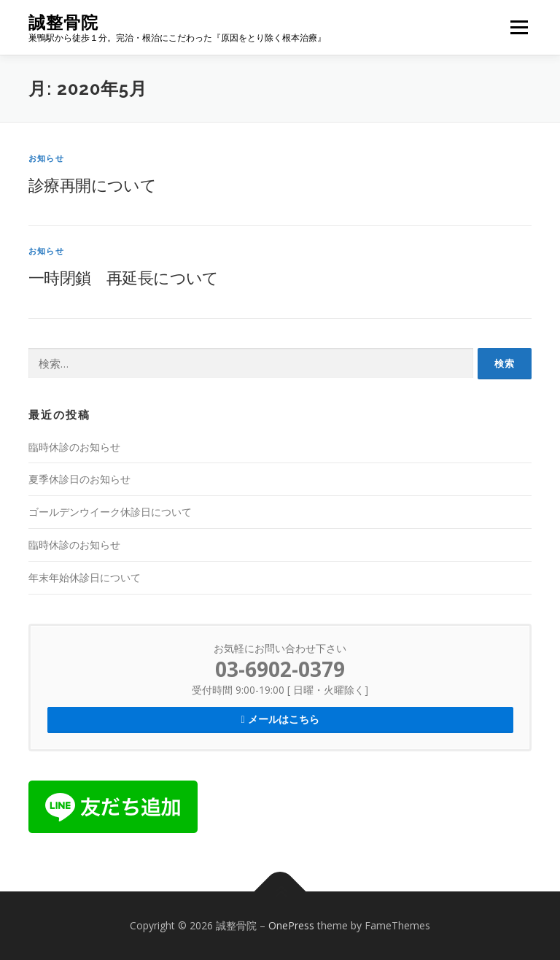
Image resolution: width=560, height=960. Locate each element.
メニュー (519, 27)
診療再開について (92, 185)
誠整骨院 (63, 22)
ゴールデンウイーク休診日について (110, 512)
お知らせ (46, 158)
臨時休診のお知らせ (74, 447)
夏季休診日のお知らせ (79, 479)
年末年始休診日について (85, 577)
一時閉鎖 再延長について (124, 277)
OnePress (291, 925)
